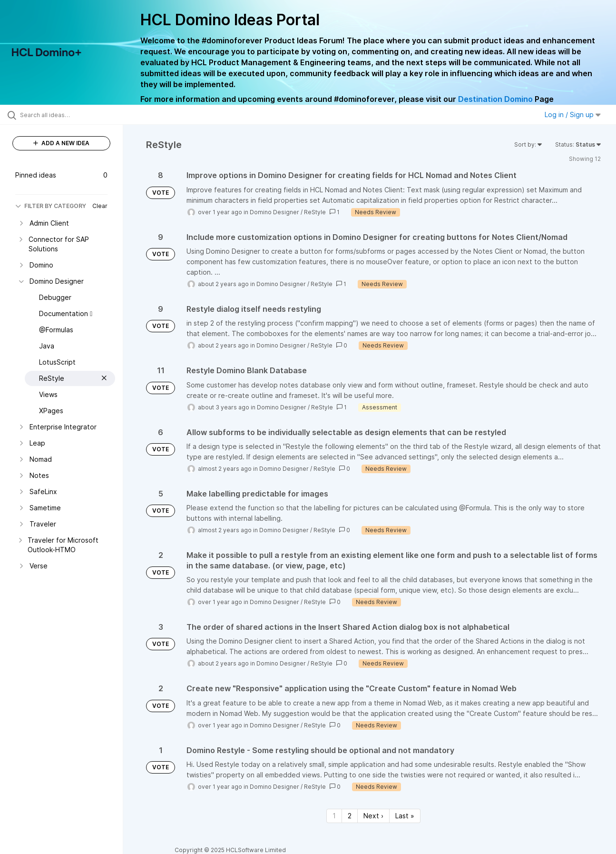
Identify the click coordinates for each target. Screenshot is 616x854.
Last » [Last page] (405, 816)
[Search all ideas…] (73, 115)
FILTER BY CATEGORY (51, 206)
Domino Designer (274, 212)
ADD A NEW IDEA (61, 143)
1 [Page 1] (334, 816)
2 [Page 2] (350, 816)
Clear (100, 206)
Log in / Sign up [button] (573, 114)
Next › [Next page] (373, 816)
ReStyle (315, 212)
